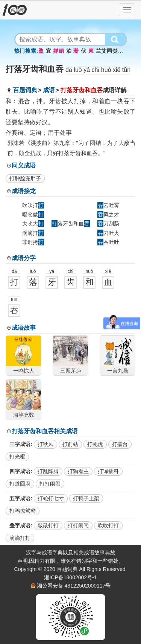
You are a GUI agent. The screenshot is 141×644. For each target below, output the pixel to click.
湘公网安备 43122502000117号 (74, 586)
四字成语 (20, 471)
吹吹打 (33, 205)
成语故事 (24, 328)
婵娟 (58, 51)
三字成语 (20, 444)
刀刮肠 (108, 224)
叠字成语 (20, 525)
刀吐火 (108, 233)
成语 (49, 90)
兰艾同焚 (107, 51)
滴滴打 (33, 233)
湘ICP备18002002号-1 (70, 577)
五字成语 (20, 498)
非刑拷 (33, 242)
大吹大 (33, 224)
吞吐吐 (108, 242)
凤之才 (108, 215)
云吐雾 (108, 205)
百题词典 (25, 90)
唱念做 (33, 215)
